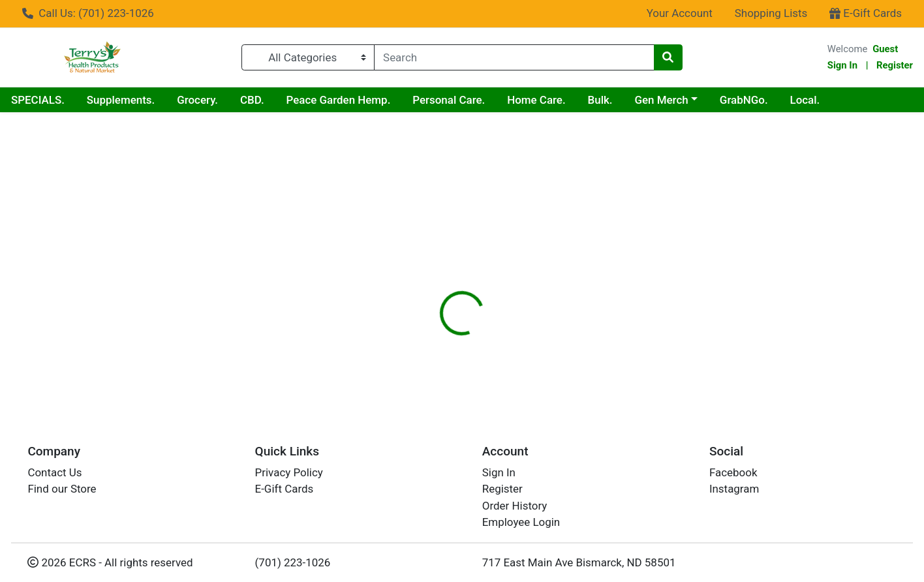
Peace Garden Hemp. (339, 100)
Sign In (842, 65)
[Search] (514, 57)
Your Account (680, 13)
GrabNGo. (744, 100)
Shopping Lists (771, 13)
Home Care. (536, 100)
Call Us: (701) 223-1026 (88, 13)
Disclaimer (545, 236)
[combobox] (514, 57)
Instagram (734, 489)
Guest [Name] (885, 49)
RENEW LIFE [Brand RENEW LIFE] (551, 317)
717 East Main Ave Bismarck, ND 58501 (579, 562)
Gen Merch (661, 100)
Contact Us (54, 472)
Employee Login (521, 522)
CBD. (252, 100)
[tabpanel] (654, 315)
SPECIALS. (38, 100)
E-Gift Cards (866, 13)
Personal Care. (449, 100)
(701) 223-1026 (293, 562)
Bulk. (600, 100)
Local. (805, 100)
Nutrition (479, 236)
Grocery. (197, 100)
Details (422, 236)
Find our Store (62, 489)
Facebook (733, 472)
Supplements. (121, 100)
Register (895, 65)
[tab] (422, 236)
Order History (515, 506)
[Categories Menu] (308, 57)
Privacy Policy (289, 472)
